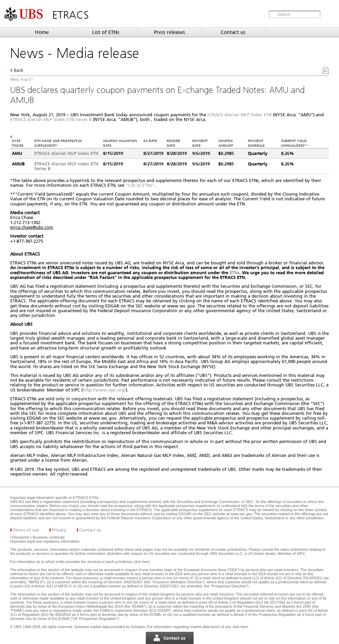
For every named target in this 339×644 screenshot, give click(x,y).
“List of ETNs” (140, 185)
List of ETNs (106, 32)
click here (141, 562)
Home (42, 32)
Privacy (59, 530)
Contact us (233, 32)
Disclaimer (21, 537)
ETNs (234, 273)
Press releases (169, 32)
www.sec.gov (241, 514)
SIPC (301, 554)
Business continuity (49, 537)
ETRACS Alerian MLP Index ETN (240, 115)
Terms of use (26, 530)
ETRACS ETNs (86, 498)
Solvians (138, 627)
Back (18, 70)
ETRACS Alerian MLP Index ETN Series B (51, 119)
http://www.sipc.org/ (104, 390)
